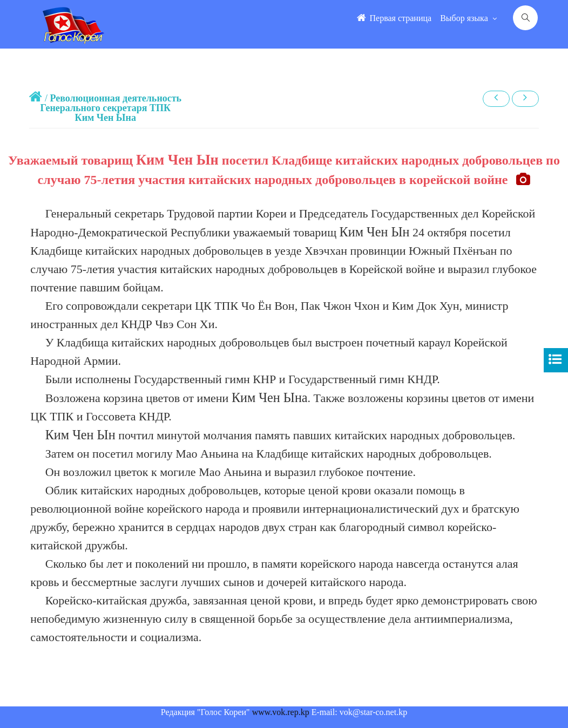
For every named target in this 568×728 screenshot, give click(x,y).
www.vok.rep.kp (281, 712)
